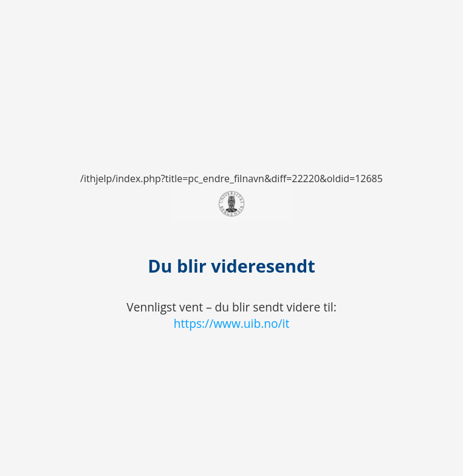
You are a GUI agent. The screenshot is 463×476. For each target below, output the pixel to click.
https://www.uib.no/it (232, 323)
